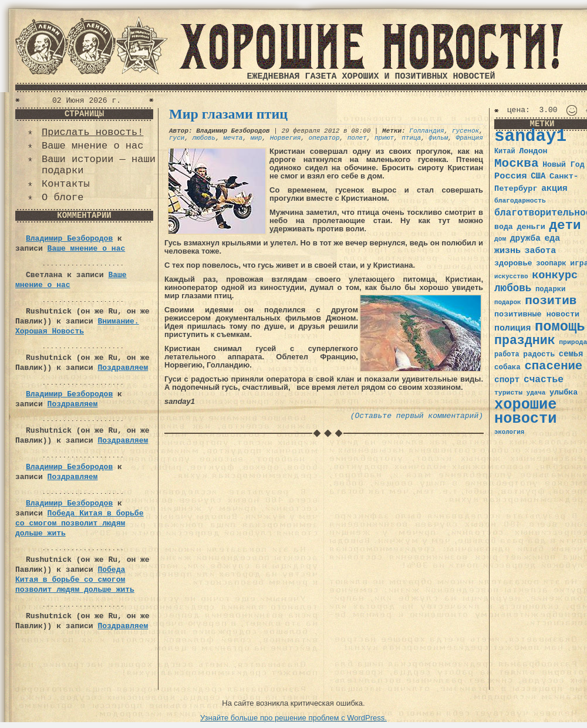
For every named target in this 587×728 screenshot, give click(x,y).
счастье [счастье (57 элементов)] (544, 380)
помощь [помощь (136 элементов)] (560, 327)
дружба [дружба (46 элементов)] (525, 238)
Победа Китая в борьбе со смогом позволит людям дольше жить (79, 523)
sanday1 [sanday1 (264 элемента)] (530, 136)
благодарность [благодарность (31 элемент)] (520, 201)
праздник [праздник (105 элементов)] (525, 341)
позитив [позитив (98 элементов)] (551, 301)
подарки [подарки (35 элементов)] (550, 289)
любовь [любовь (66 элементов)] (513, 288)
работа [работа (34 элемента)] (507, 355)
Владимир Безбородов (69, 239)
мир (257, 138)
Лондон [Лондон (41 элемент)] (533, 151)
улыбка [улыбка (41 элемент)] (564, 392)
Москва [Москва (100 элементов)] (517, 164)
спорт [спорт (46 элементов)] (507, 380)
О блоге (63, 198)
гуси (177, 138)
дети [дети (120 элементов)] (565, 225)
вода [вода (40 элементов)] (504, 227)
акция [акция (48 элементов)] (554, 188)
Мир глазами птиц (228, 114)
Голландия (426, 131)
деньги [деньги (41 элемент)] (531, 227)
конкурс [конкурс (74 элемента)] (555, 276)
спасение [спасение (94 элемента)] (553, 366)
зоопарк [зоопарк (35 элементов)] (551, 264)
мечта (233, 138)
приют (384, 138)
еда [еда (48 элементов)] (552, 238)
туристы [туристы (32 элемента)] (508, 392)
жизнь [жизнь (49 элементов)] (507, 251)
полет (357, 138)
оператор (324, 138)
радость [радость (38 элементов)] (539, 354)
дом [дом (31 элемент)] (500, 239)
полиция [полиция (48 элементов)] (512, 328)
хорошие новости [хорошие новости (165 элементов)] (526, 412)
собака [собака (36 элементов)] (507, 368)
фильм (438, 138)
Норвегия (286, 138)
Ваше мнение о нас (92, 146)
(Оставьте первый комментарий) (417, 416)
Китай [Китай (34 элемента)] (505, 151)
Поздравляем (123, 368)
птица (411, 138)
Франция (470, 138)
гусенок (465, 131)
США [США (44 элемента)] (538, 176)
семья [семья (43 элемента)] (571, 354)
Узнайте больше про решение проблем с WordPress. (293, 718)
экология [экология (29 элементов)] (509, 432)
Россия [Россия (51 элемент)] (511, 176)
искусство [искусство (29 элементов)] (511, 277)
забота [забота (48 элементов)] (540, 251)
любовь (204, 138)
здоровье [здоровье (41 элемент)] (513, 263)
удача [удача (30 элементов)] (536, 393)
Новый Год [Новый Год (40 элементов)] (563, 165)
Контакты (66, 184)
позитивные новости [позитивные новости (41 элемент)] (537, 314)
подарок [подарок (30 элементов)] (508, 302)
